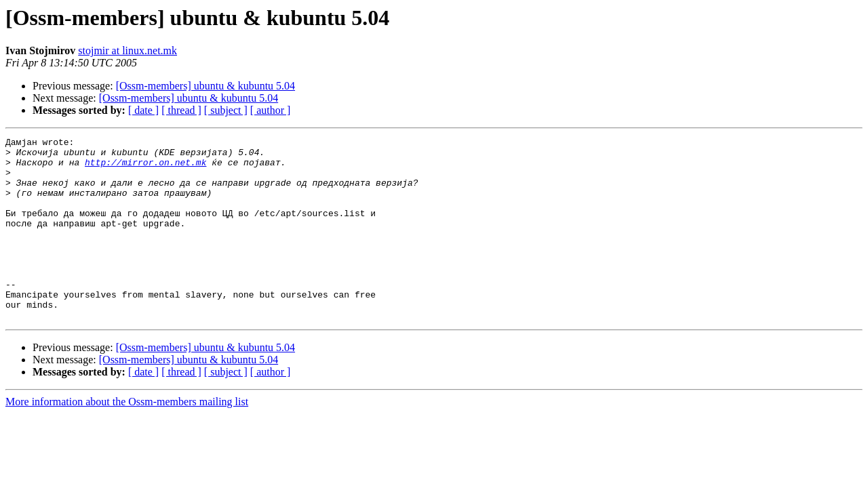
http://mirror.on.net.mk (145, 168)
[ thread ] (181, 110)
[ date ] (143, 110)
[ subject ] (226, 110)
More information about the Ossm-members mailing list (127, 438)
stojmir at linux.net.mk (127, 50)
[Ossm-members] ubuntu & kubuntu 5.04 (205, 86)
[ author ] (271, 110)
